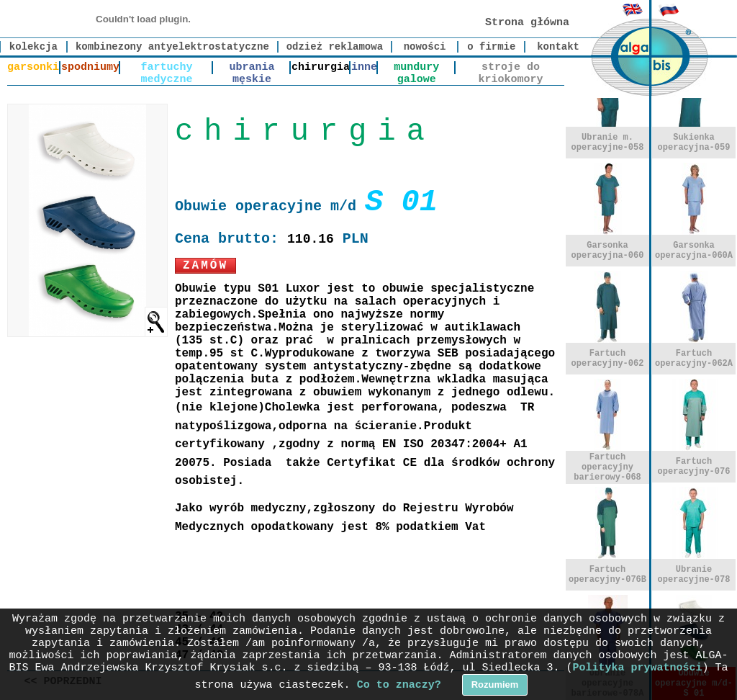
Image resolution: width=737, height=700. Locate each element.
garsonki (33, 67)
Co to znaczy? (399, 685)
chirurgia (321, 67)
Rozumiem (495, 685)
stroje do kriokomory (510, 68)
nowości (425, 47)
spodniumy (90, 67)
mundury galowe (416, 68)
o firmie (491, 47)
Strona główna (527, 23)
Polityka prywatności (638, 668)
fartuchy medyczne (167, 68)
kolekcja (33, 47)
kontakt (558, 47)
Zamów (205, 266)
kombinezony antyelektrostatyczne (172, 47)
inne (364, 67)
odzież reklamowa (335, 47)
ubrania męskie (252, 68)
